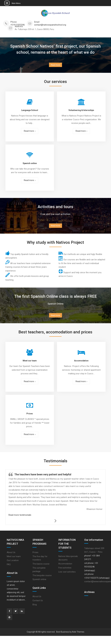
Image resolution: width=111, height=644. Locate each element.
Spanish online (30, 166)
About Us (11, 560)
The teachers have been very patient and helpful (43, 483)
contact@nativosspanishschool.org (50, 25)
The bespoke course (42, 584)
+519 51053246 (18, 25)
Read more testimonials (20, 523)
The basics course (41, 572)
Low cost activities (67, 580)
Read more (55, 66)
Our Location (13, 568)
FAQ (9, 573)
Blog (35, 613)
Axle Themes (78, 640)
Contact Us (38, 609)
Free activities (65, 576)
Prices (30, 422)
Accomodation (81, 369)
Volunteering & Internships (81, 113)
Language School (30, 113)
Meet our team (30, 369)
